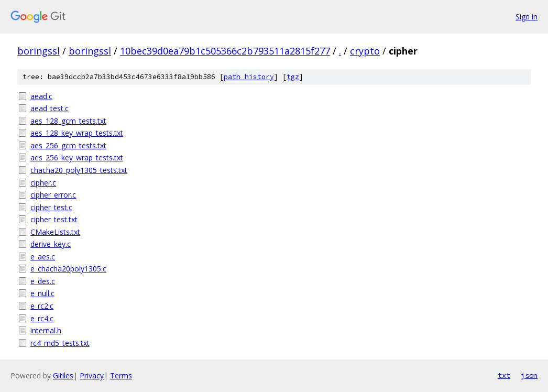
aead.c (41, 96)
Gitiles (63, 375)
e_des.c (43, 281)
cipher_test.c (51, 207)
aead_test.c (50, 108)
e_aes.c (43, 257)
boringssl (39, 51)
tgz (293, 77)
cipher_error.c (53, 195)
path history (249, 77)
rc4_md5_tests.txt (60, 343)
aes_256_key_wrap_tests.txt (77, 157)
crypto (365, 51)
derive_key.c (51, 244)
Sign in (527, 17)
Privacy (92, 375)
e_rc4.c (42, 318)
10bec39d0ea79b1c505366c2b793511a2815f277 (225, 51)
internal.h (46, 330)
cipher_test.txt (54, 219)
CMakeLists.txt (55, 232)
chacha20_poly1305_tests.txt (79, 170)
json (529, 375)
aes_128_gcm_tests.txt (68, 121)
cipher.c (43, 183)
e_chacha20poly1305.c (68, 269)
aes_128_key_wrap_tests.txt (77, 133)
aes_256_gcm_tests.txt (68, 145)
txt (504, 375)
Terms (121, 375)
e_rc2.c (42, 306)
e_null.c (42, 293)
